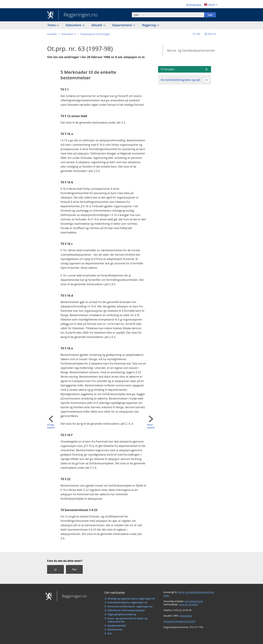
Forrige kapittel (51, 426)
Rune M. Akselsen (189, 604)
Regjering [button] (149, 25)
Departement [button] (123, 25)
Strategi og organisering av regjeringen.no (131, 599)
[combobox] (168, 15)
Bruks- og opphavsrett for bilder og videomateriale (127, 620)
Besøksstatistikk (117, 626)
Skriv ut (212, 34)
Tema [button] (52, 25)
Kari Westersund (194, 601)
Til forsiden (168, 69)
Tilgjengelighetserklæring (122, 614)
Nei (74, 569)
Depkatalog (185, 616)
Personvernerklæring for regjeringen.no (130, 606)
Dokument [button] (74, 25)
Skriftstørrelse (194, 5)
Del (198, 34)
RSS (109, 633)
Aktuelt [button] (97, 25)
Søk (210, 15)
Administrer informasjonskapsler (126, 610)
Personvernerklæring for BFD (179, 621)
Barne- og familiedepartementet (191, 50)
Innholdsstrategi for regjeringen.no (127, 602)
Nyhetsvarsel (115, 629)
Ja (55, 569)
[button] (69, 34)
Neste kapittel (151, 426)
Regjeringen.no (78, 15)
